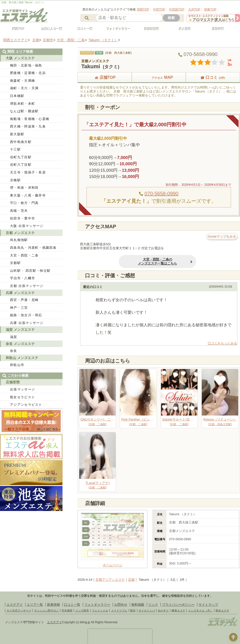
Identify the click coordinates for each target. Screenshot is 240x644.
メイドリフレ (119, 610)
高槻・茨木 (19, 211)
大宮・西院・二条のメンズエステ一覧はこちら (139, 261)
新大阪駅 (17, 134)
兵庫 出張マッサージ (27, 323)
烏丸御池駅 (19, 240)
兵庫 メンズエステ (20, 293)
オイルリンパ (147, 610)
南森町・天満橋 (22, 81)
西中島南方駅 (21, 142)
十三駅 (15, 149)
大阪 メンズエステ (20, 58)
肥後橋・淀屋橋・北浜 (28, 73)
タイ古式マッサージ (19, 610)
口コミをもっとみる (222, 343)
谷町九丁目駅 (21, 157)
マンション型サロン (46, 610)
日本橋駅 (17, 96)
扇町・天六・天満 (24, 88)
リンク (153, 605)
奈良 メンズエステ (20, 344)
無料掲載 (138, 605)
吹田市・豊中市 (22, 218)
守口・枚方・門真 (24, 203)
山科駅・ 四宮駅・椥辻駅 (30, 271)
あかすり (163, 610)
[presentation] (120, 636)
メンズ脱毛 (82, 610)
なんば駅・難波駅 (24, 111)
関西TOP (143, 9)
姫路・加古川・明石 (26, 315)
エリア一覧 (35, 605)
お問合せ (121, 605)
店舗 (131, 580)
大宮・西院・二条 (24, 255)
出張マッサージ (22, 389)
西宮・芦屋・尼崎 (24, 300)
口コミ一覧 (83, 29)
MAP (159, 77)
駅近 (133, 610)
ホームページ (112, 563)
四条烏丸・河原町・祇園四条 (33, 248)
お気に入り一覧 (50, 29)
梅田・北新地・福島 (26, 65)
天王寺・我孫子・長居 (28, 172)
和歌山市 (17, 365)
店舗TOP (105, 77)
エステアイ (15, 605)
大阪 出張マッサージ (27, 226)
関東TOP (210, 9)
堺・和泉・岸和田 (24, 188)
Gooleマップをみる (222, 236)
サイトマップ (208, 605)
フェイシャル (100, 610)
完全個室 (67, 610)
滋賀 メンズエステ (20, 329)
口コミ (213, 77)
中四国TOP (176, 9)
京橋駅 (15, 180)
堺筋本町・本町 (22, 104)
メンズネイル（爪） (200, 610)
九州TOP (194, 9)
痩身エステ (178, 610)
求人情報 (183, 29)
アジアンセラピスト (26, 405)
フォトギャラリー (116, 29)
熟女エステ (222, 610)
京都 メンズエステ (20, 233)
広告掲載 (216, 29)
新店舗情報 (149, 29)
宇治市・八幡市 (22, 278)
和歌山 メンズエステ (22, 358)
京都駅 (15, 263)
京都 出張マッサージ (27, 286)
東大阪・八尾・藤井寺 (28, 195)
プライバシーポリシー (178, 605)
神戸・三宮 (19, 308)
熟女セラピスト (22, 397)
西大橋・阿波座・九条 (28, 126)
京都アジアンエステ (110, 580)
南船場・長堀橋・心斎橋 (30, 119)
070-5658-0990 (161, 193)
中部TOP (159, 9)
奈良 (14, 351)
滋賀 (14, 337)
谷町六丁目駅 (21, 165)
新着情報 (53, 605)
